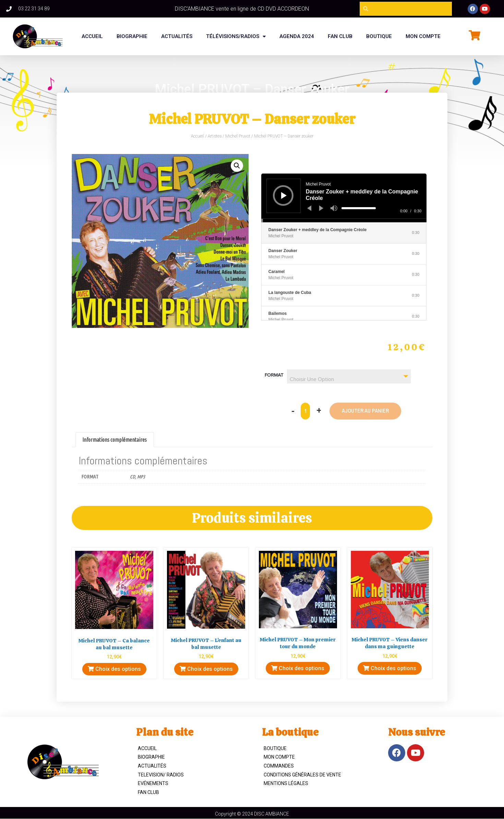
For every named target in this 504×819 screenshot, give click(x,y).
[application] (344, 198)
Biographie (151, 757)
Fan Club (148, 792)
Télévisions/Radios (236, 37)
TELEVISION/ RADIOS (161, 775)
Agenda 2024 (297, 36)
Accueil (92, 36)
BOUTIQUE (379, 36)
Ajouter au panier (365, 411)
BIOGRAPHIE (132, 36)
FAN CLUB (340, 36)
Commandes (279, 766)
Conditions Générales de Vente (302, 775)
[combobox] (349, 376)
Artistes (215, 136)
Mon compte (423, 36)
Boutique (275, 748)
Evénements (153, 783)
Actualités (177, 36)
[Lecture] (284, 195)
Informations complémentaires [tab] (115, 440)
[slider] (359, 208)
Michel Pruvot (238, 136)
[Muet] (334, 208)
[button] (237, 166)
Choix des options (114, 669)
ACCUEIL (147, 748)
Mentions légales (286, 783)
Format (274, 375)
